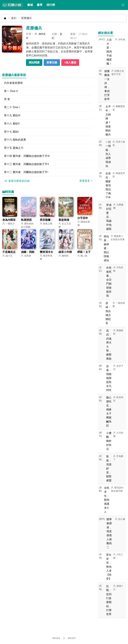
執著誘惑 (26, 220)
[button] (123, 5)
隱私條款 (56, 638)
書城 (30, 5)
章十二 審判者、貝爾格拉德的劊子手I (26, 173)
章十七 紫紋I (11, 132)
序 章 (7, 99)
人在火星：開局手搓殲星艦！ (109, 52)
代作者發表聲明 (13, 83)
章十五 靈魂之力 (14, 148)
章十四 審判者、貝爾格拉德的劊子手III (27, 156)
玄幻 (14, 18)
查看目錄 (52, 62)
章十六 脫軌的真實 (15, 140)
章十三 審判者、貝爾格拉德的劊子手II (26, 164)
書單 (40, 5)
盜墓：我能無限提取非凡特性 (109, 378)
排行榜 (51, 5)
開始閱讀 (34, 62)
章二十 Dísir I (12, 107)
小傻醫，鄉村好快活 (109, 441)
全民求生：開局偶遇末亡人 (107, 500)
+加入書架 (70, 62)
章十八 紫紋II (12, 124)
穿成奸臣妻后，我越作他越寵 (109, 217)
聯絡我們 (72, 638)
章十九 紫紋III (12, 116)
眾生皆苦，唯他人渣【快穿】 (109, 567)
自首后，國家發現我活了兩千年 (108, 185)
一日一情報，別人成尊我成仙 (108, 154)
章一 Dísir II (11, 91)
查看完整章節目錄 (17, 181)
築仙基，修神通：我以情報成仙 (106, 248)
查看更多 (86, 181)
